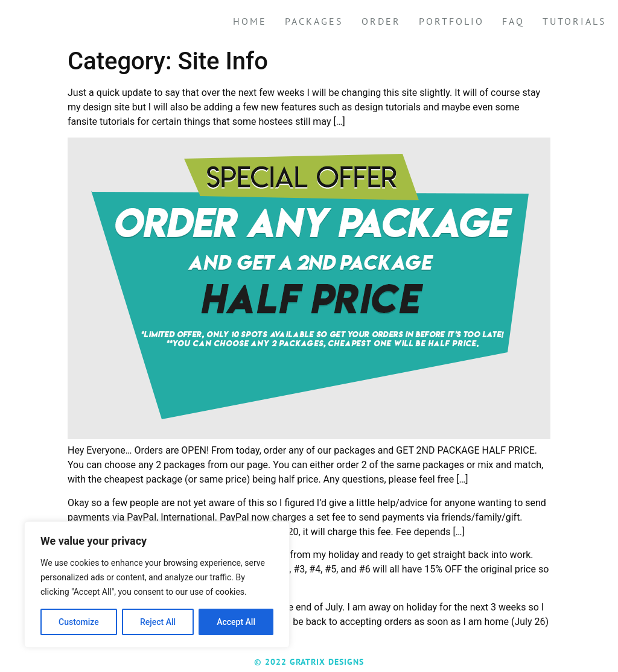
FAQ (513, 21)
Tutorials (575, 21)
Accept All (236, 622)
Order (381, 21)
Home (250, 21)
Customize (79, 622)
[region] (157, 585)
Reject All (158, 622)
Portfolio (451, 21)
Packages (314, 21)
